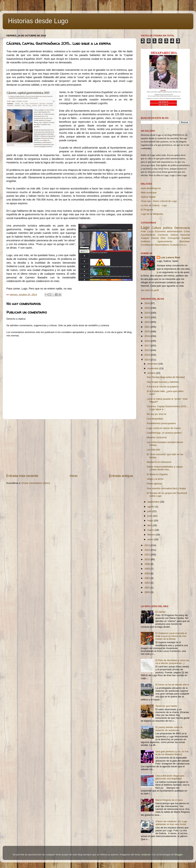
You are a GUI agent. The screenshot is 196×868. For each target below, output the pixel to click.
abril (150, 525)
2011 (148, 555)
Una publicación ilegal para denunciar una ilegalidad (170, 777)
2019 (148, 336)
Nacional (185, 235)
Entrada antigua (121, 476)
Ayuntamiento (148, 235)
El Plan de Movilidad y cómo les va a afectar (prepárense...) (172, 662)
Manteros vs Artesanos (159, 462)
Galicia (174, 235)
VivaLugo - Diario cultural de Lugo (159, 201)
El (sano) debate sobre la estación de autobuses (169, 729)
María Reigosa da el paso (169, 800)
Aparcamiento (165, 241)
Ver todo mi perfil (150, 290)
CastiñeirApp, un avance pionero (164, 433)
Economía (160, 231)
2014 (148, 360)
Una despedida (155, 419)
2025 (148, 308)
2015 (148, 355)
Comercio (163, 235)
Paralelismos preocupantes (161, 423)
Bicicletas (185, 241)
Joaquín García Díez (153, 238)
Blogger (179, 855)
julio (150, 511)
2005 (148, 569)
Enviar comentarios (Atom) (36, 483)
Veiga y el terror (155, 479)
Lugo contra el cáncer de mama (164, 428)
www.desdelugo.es (151, 188)
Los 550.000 (153, 450)
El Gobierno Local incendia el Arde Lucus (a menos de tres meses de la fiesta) (171, 636)
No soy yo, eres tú (157, 414)
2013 (148, 545)
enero (151, 539)
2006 (148, 564)
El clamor (160, 612)
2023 (148, 317)
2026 (148, 303)
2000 (148, 592)
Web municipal (149, 193)
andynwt (146, 855)
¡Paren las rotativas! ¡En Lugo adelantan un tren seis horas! (171, 823)
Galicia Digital (148, 197)
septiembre (154, 502)
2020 (148, 331)
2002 (148, 583)
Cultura (156, 228)
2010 (148, 559)
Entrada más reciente (22, 476)
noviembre (153, 368)
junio (150, 516)
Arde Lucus (147, 231)
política (168, 228)
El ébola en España (157, 474)
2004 (148, 573)
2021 (148, 327)
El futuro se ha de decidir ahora (172, 685)
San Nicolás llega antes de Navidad (166, 377)
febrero (152, 535)
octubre (152, 373)
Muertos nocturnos (157, 437)
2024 (148, 313)
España (186, 238)
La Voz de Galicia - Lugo (154, 205)
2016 (148, 350)
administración (175, 231)
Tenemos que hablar (166, 706)
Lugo (145, 227)
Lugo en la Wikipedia (152, 214)
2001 (148, 588)
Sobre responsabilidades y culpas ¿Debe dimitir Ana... (165, 468)
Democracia (182, 228)
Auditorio (145, 241)
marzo (151, 530)
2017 (148, 346)
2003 (148, 578)
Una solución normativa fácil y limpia (166, 488)
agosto (151, 507)
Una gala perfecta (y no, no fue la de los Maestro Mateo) (172, 753)
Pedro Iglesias (154, 484)
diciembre (153, 364)
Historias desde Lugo (38, 21)
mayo (151, 520)
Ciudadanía (175, 245)
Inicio (74, 476)
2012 (148, 550)
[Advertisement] (69, 446)
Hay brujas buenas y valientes (163, 382)
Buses (184, 245)
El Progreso (147, 210)
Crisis (187, 231)
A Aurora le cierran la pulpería (163, 387)
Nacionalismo (162, 245)
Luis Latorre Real (170, 257)
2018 (148, 341)
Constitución (147, 245)
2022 (148, 322)
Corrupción (174, 238)
